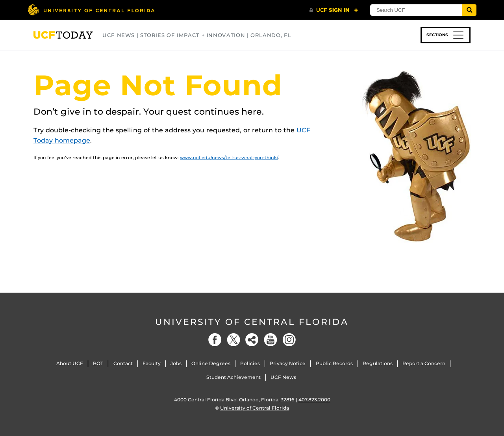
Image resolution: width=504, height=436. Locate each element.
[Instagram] (289, 340)
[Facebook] (215, 340)
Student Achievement (233, 377)
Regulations (378, 363)
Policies (250, 363)
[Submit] (469, 10)
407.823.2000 (314, 400)
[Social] (252, 340)
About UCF (70, 363)
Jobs (176, 363)
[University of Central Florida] (91, 10)
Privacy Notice (288, 363)
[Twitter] (233, 340)
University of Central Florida (252, 322)
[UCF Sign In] (334, 10)
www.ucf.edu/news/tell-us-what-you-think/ (229, 158)
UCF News (283, 377)
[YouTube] (271, 340)
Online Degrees (211, 363)
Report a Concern (424, 363)
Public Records (334, 363)
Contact (123, 363)
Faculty (152, 363)
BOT (98, 363)
